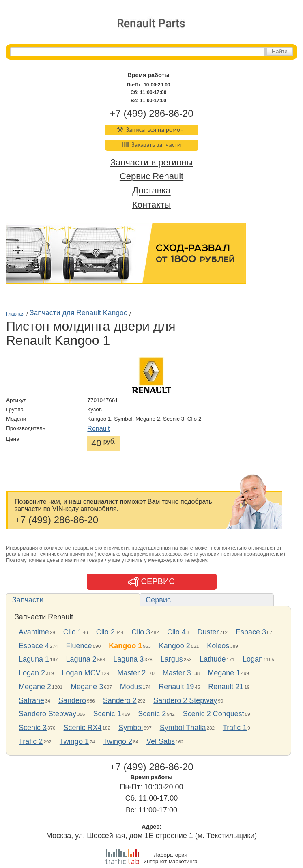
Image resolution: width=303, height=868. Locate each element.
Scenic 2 (152, 714)
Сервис (158, 600)
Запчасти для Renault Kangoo (79, 313)
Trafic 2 (31, 741)
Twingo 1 (74, 741)
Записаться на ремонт (151, 130)
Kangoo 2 (175, 646)
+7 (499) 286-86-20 (151, 113)
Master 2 (131, 673)
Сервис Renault (151, 177)
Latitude (213, 659)
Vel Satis (161, 741)
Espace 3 (251, 632)
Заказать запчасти (152, 145)
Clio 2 (105, 632)
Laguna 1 (34, 659)
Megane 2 (35, 687)
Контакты (151, 205)
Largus (172, 659)
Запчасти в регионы (151, 162)
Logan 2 (32, 673)
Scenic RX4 (83, 728)
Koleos (218, 646)
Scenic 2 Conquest (214, 714)
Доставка (151, 191)
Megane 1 (224, 673)
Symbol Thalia (183, 728)
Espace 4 (34, 646)
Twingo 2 (118, 741)
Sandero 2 (120, 700)
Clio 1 (73, 632)
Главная (15, 314)
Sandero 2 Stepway (185, 700)
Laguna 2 (81, 659)
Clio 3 (141, 632)
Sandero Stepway (47, 714)
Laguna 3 (128, 659)
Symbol (131, 728)
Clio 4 (176, 632)
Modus (131, 687)
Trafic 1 (235, 728)
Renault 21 (226, 687)
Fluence (79, 646)
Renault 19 (176, 687)
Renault (98, 429)
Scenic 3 (33, 728)
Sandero (72, 700)
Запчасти (28, 600)
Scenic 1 (107, 714)
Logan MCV (81, 673)
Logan (253, 659)
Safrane (31, 700)
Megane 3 (87, 687)
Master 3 (177, 673)
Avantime (34, 632)
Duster (208, 632)
